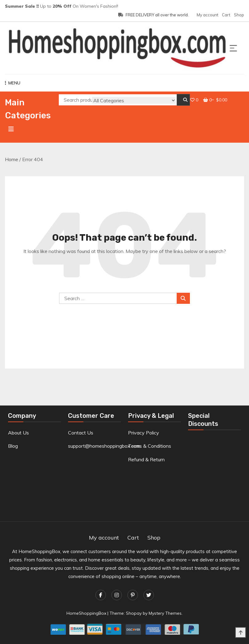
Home (12, 159)
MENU (13, 83)
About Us (18, 433)
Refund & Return (146, 459)
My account (207, 15)
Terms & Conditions (150, 446)
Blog (13, 446)
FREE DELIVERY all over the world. (153, 15)
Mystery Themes (165, 613)
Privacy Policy (144, 433)
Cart (226, 15)
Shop (239, 15)
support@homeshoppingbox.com (104, 446)
